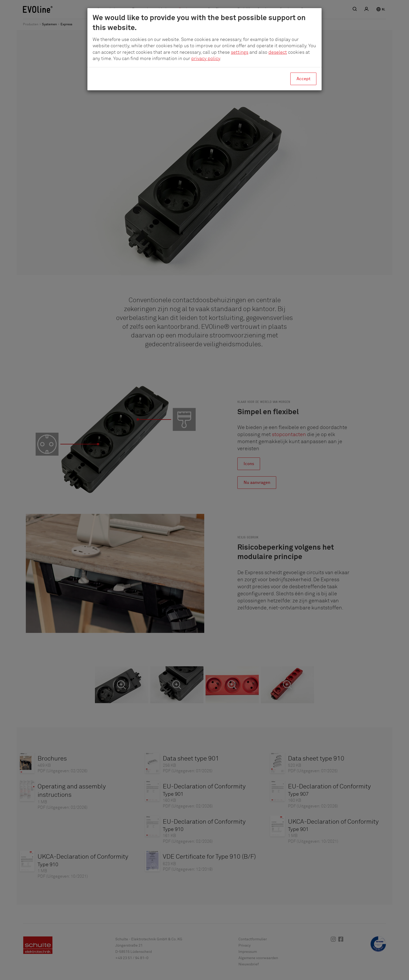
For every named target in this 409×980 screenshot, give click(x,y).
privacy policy (206, 59)
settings (240, 52)
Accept (303, 79)
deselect (278, 52)
